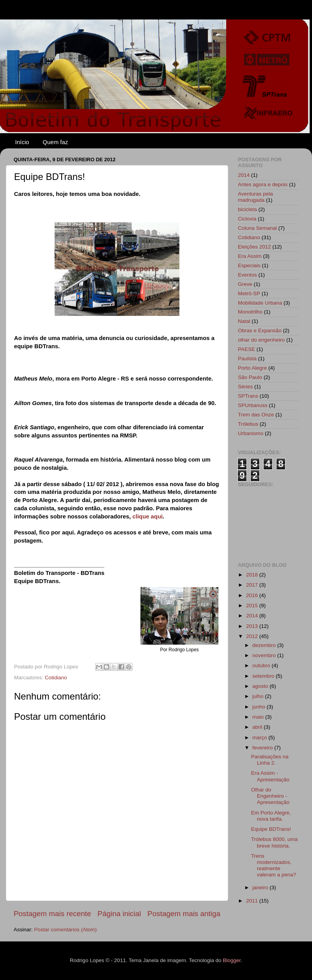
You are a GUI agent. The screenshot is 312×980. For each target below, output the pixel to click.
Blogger (232, 960)
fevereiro (263, 748)
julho (259, 696)
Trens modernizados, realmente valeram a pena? (274, 865)
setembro (264, 676)
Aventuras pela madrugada (255, 197)
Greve (245, 284)
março (260, 738)
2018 (253, 575)
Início (22, 142)
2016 (253, 595)
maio (259, 717)
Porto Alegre (252, 368)
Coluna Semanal (257, 228)
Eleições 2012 (254, 247)
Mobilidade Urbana (260, 303)
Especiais (249, 265)
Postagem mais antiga (184, 914)
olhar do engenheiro (261, 340)
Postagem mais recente (52, 914)
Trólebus (248, 424)
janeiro (261, 887)
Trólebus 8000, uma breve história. (275, 842)
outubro (262, 665)
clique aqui (148, 516)
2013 (253, 626)
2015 (253, 605)
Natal (244, 321)
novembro (265, 655)
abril (258, 727)
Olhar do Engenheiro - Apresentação (270, 796)
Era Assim (250, 256)
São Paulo (250, 377)
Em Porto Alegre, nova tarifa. (271, 816)
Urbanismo (251, 433)
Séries (245, 387)
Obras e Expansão (260, 330)
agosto (261, 686)
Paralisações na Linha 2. (270, 760)
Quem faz (55, 142)
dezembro (265, 645)
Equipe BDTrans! (271, 829)
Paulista (247, 359)
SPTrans (248, 396)
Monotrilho (250, 312)
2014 (244, 175)
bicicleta (247, 209)
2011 (253, 901)
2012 (253, 636)
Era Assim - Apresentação (270, 776)
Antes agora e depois (263, 184)
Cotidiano (56, 678)
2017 (253, 585)
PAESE (246, 349)
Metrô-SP (249, 293)
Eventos (247, 275)
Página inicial (119, 914)
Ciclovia (247, 219)
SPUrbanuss (253, 405)
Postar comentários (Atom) (66, 930)
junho (260, 707)
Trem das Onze (256, 415)
